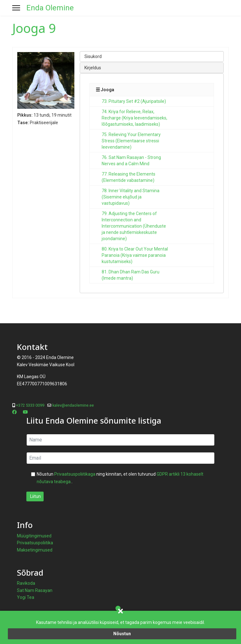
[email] (120, 458)
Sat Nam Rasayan (35, 590)
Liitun (35, 496)
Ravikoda (26, 583)
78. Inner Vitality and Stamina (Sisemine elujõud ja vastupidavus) (131, 197)
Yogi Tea (26, 597)
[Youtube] (25, 412)
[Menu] (16, 8)
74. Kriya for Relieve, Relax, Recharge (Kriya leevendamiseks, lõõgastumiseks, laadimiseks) (134, 118)
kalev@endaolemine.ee (73, 405)
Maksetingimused (35, 550)
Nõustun (122, 634)
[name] (120, 440)
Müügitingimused (34, 536)
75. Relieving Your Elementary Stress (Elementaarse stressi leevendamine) (131, 141)
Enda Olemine (50, 8)
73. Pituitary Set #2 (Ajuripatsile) (134, 101)
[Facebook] (14, 412)
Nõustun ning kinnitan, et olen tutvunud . (120, 478)
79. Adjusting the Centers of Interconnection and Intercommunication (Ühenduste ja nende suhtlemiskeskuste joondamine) (134, 226)
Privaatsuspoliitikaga (75, 474)
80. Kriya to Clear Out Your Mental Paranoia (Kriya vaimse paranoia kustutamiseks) (135, 255)
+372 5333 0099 (30, 405)
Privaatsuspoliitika (35, 543)
